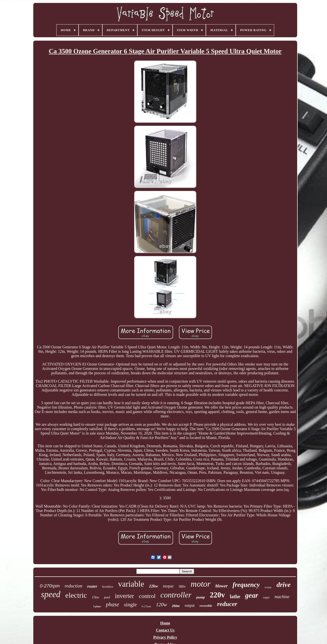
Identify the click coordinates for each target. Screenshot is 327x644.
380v (182, 586)
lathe (235, 596)
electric (76, 595)
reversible (206, 606)
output (190, 605)
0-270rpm (50, 586)
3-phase (97, 606)
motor (201, 584)
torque (268, 587)
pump (201, 597)
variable (131, 584)
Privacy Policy (165, 637)
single (130, 604)
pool (107, 597)
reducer (227, 604)
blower (222, 586)
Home (165, 623)
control (147, 596)
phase (113, 604)
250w (176, 606)
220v (217, 595)
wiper (266, 597)
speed (51, 594)
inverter (125, 596)
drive (284, 585)
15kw (95, 597)
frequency (246, 585)
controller (176, 595)
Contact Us (165, 630)
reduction (73, 586)
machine (282, 597)
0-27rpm (146, 606)
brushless (108, 587)
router (92, 586)
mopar (168, 586)
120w (162, 605)
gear (251, 595)
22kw (154, 586)
